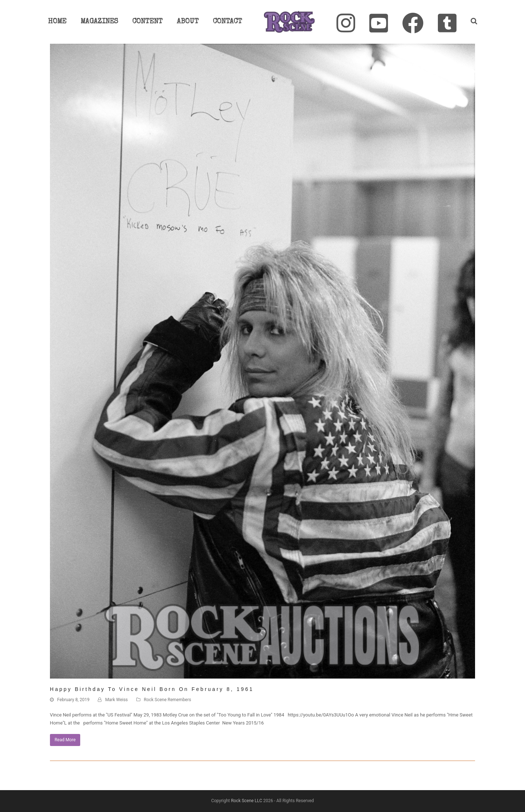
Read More (65, 740)
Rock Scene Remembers (168, 700)
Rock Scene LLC (246, 801)
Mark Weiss (116, 700)
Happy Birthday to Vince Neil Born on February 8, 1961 (152, 689)
